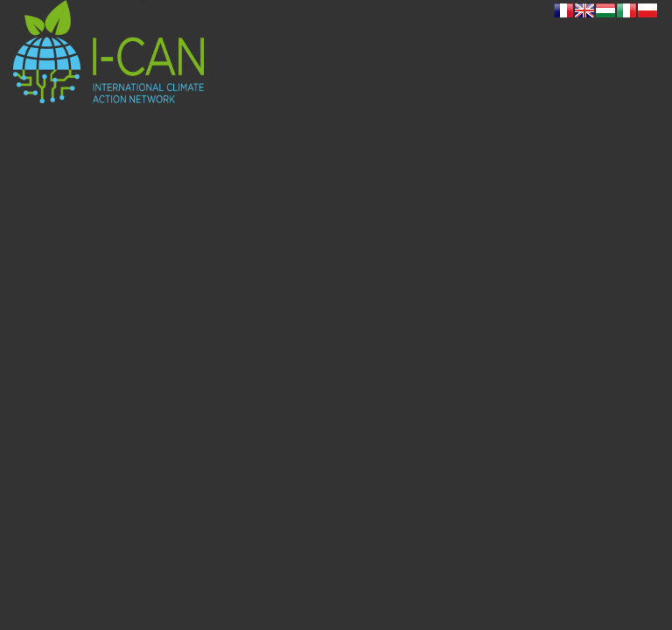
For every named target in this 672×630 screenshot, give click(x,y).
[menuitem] (476, 52)
